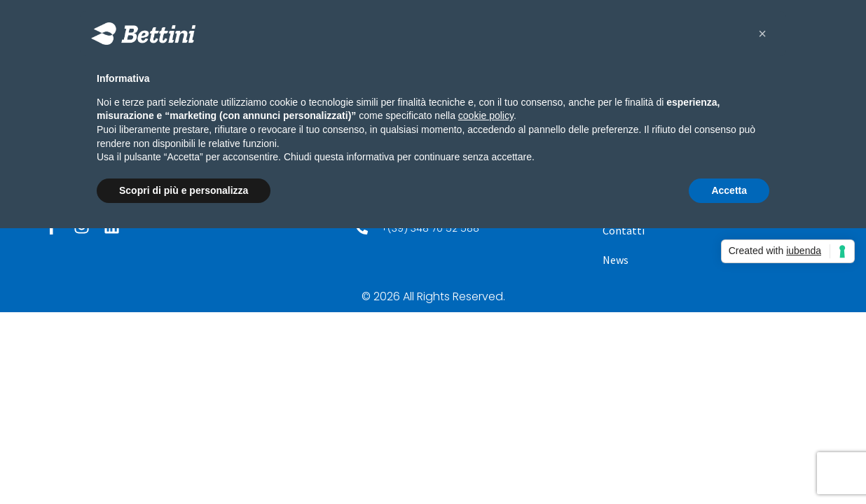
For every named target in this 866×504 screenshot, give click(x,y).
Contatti (624, 230)
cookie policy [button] (486, 115)
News (616, 260)
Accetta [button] (729, 190)
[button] (762, 34)
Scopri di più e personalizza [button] (184, 190)
